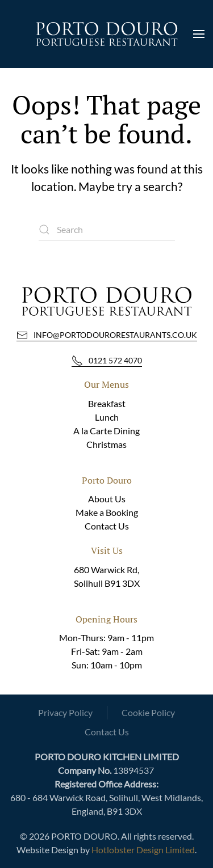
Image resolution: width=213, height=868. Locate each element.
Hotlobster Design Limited (143, 850)
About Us (107, 499)
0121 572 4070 (107, 361)
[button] (199, 34)
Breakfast (107, 403)
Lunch (107, 417)
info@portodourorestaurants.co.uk (107, 335)
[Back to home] (107, 34)
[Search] (107, 230)
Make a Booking (107, 512)
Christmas (106, 444)
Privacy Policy (65, 712)
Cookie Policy (148, 712)
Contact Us (107, 526)
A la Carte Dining (106, 431)
